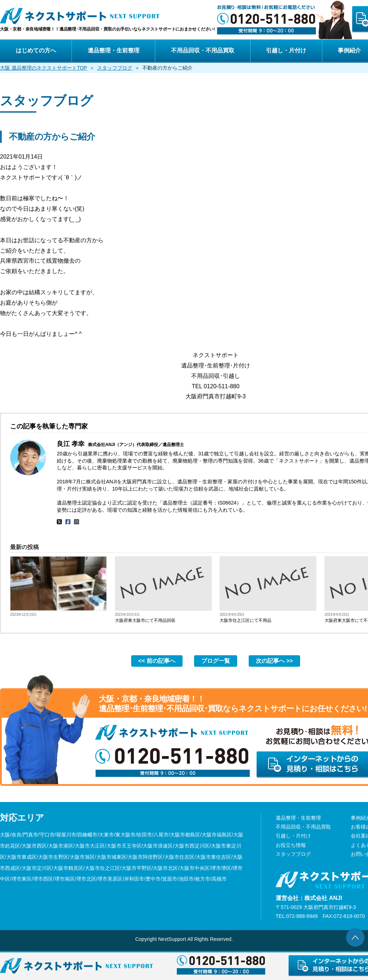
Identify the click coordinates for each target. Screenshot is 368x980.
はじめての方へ (36, 50)
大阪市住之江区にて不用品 (245, 620)
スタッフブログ (115, 68)
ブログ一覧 (216, 661)
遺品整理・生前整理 (114, 50)
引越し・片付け (286, 50)
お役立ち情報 (291, 845)
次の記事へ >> (274, 661)
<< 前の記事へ (157, 661)
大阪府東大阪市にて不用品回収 (145, 620)
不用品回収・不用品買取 (203, 50)
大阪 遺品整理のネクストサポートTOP (43, 68)
